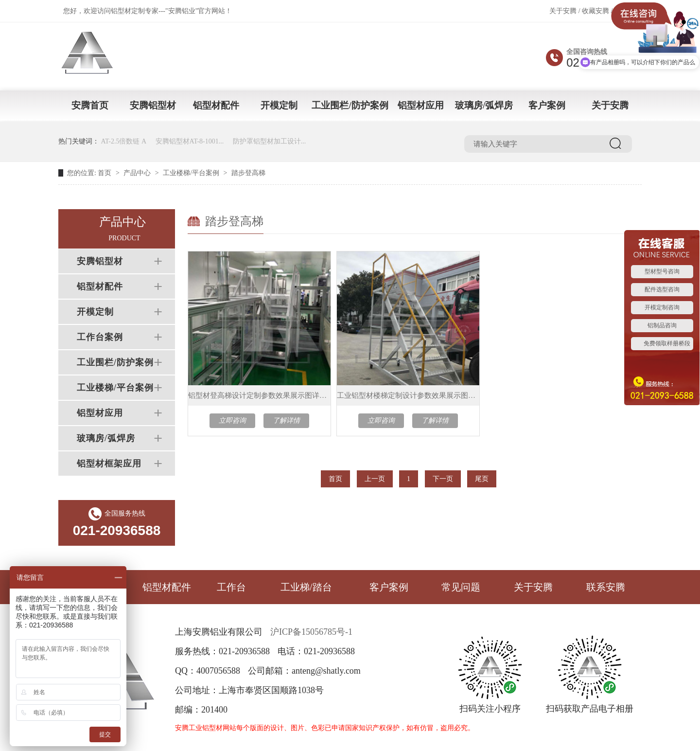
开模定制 (279, 105)
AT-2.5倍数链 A (124, 141)
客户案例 (547, 105)
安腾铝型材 (153, 105)
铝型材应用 (421, 105)
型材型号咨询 (662, 271)
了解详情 (286, 420)
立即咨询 (232, 420)
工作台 (231, 587)
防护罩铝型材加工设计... (270, 141)
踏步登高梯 (248, 173)
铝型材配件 (216, 105)
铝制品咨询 (662, 325)
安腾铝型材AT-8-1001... (190, 141)
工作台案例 (100, 337)
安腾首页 (90, 105)
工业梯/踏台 (306, 587)
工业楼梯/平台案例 (191, 173)
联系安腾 (606, 587)
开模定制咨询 (662, 307)
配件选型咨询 (662, 289)
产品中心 (137, 173)
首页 (105, 173)
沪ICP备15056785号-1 (311, 632)
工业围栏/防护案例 (350, 105)
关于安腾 (563, 11)
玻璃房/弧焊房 (484, 105)
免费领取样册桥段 (667, 343)
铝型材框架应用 (109, 464)
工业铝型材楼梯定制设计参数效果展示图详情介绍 (408, 395)
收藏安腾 (595, 11)
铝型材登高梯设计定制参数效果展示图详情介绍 (259, 395)
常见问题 (461, 587)
